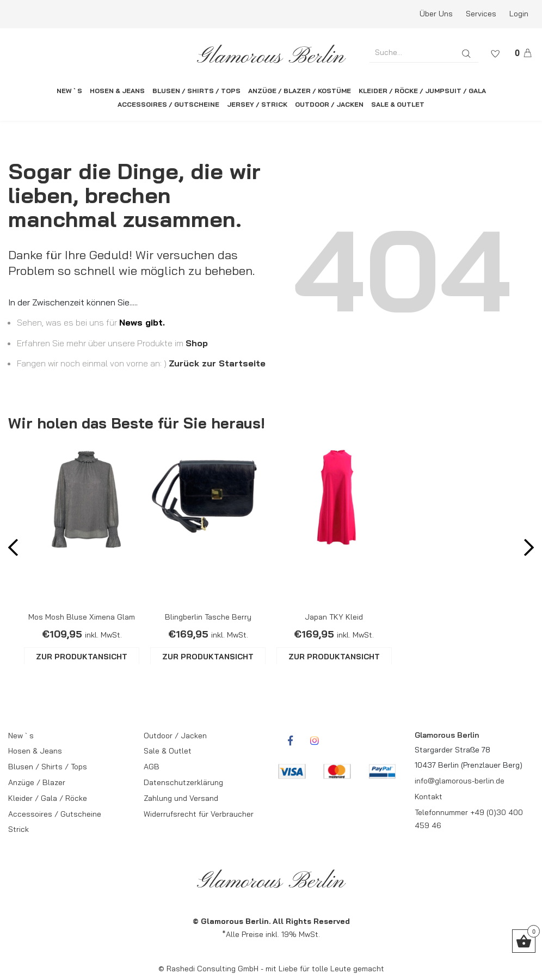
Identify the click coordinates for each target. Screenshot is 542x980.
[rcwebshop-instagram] (315, 740)
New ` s (21, 736)
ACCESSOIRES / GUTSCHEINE (168, 104)
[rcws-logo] (271, 54)
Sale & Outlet (168, 751)
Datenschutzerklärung (183, 782)
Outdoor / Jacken (175, 736)
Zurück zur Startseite (217, 363)
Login (519, 14)
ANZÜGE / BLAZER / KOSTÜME (300, 91)
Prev (17, 551)
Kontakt (429, 797)
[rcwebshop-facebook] (290, 740)
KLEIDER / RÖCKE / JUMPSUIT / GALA (422, 91)
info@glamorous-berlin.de (460, 781)
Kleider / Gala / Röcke (48, 798)
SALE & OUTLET (398, 104)
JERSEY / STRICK (257, 104)
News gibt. (142, 322)
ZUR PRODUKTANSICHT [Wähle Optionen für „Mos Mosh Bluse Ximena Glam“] (82, 657)
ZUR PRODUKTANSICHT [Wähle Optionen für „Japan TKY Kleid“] (334, 657)
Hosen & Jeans (35, 751)
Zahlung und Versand (181, 798)
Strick (19, 829)
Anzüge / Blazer (37, 782)
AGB (152, 767)
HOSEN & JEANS (117, 91)
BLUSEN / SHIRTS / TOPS (196, 91)
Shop (197, 343)
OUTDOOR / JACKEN (329, 104)
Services (481, 14)
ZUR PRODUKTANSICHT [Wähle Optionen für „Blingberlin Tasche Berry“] (208, 657)
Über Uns (436, 14)
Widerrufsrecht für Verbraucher (199, 814)
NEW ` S (69, 91)
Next (525, 551)
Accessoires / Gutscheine (55, 814)
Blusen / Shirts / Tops (48, 767)
